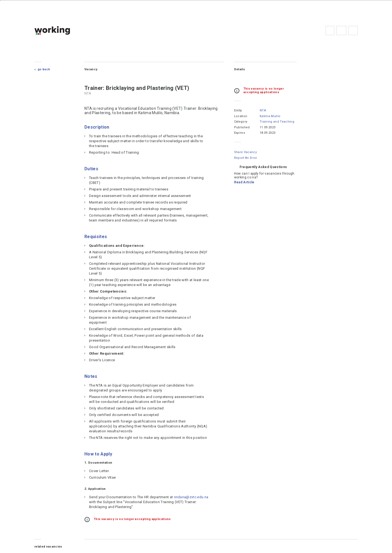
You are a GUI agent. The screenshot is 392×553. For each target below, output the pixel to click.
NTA (263, 110)
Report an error (245, 158)
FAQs (341, 31)
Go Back (44, 69)
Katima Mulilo (270, 116)
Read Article (244, 182)
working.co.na (64, 30)
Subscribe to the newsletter (353, 31)
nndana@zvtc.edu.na (107, 502)
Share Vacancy (245, 152)
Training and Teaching (277, 122)
